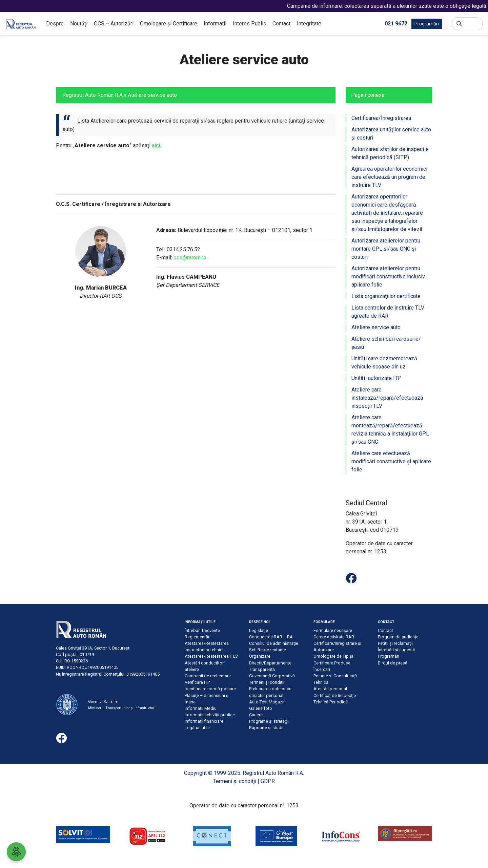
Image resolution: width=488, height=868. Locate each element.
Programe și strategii (269, 721)
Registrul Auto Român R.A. (93, 95)
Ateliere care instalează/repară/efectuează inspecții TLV (387, 398)
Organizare (260, 656)
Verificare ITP (197, 682)
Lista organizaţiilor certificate (386, 296)
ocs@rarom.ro (190, 258)
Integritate (309, 24)
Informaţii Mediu (201, 708)
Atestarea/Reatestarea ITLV (211, 656)
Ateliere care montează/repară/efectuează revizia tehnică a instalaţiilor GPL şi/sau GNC (390, 430)
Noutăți (79, 24)
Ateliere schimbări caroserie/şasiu (386, 343)
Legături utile (197, 728)
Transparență (262, 669)
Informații (215, 24)
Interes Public (249, 24)
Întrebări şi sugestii (396, 650)
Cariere (256, 715)
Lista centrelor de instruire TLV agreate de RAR (388, 312)
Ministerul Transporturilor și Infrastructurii (122, 708)
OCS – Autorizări (114, 24)
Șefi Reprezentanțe (268, 650)
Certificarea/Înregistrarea (381, 118)
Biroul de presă (393, 663)
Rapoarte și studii (266, 728)
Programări (427, 24)
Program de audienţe (398, 637)
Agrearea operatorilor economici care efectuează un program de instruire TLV (389, 177)
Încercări (322, 669)
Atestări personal (330, 689)
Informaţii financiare (204, 721)
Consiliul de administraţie (274, 643)
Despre (55, 24)
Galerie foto (261, 708)
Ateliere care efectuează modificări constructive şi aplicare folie (391, 461)
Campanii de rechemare (208, 676)
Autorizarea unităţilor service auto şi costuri (391, 134)
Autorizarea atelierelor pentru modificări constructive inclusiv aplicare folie (388, 277)
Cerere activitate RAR (334, 637)
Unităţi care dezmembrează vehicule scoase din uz (384, 363)
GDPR (268, 781)
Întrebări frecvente (202, 630)
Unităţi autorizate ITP (377, 378)
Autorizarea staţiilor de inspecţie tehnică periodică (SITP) (390, 153)
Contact (281, 24)
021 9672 (396, 23)
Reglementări (198, 637)
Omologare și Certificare (169, 24)
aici (156, 145)
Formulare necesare (333, 630)
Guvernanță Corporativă (272, 676)
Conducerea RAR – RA (271, 637)
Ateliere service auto (376, 327)
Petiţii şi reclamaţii (395, 643)
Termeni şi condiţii (267, 682)
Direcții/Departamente (270, 663)
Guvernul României (103, 702)
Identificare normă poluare (210, 689)
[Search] (472, 24)
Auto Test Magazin (267, 702)
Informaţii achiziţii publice (210, 715)
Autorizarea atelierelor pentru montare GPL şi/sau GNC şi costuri (386, 249)
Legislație (259, 630)
